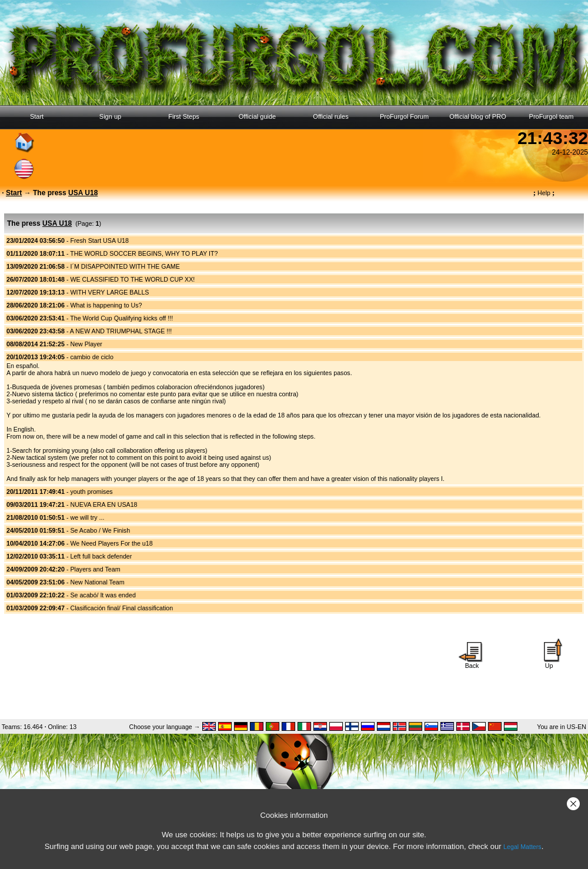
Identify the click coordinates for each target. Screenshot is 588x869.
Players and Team (95, 569)
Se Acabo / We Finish (100, 530)
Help (544, 193)
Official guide (257, 116)
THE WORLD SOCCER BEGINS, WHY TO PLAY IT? (144, 253)
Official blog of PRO (477, 116)
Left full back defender (101, 556)
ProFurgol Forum (404, 116)
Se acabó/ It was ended (103, 595)
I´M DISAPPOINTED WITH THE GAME (125, 266)
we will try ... (87, 517)
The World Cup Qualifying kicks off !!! (121, 318)
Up (549, 663)
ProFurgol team (552, 116)
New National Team (97, 582)
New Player (86, 344)
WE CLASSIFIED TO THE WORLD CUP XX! (132, 279)
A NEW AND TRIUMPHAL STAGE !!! (121, 331)
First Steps (184, 116)
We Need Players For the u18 (111, 543)
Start (37, 116)
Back (472, 663)
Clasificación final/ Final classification (121, 608)
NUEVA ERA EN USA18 (103, 504)
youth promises (91, 492)
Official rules (330, 116)
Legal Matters (522, 847)
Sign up (110, 116)
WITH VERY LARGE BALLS (109, 292)
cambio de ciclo (91, 357)
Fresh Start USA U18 (99, 240)
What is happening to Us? (106, 305)
